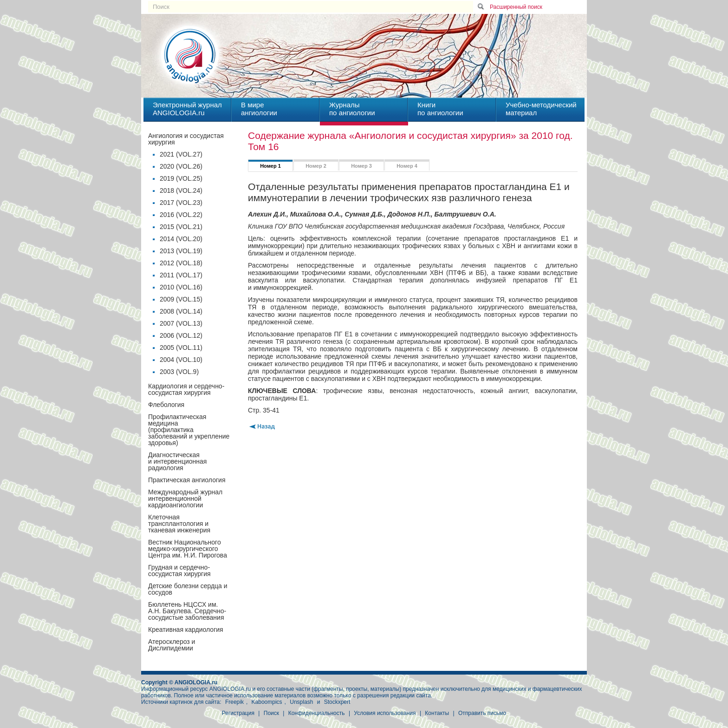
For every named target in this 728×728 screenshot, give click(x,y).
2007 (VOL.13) (181, 323)
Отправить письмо (482, 713)
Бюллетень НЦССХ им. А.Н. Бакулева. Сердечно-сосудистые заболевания (187, 611)
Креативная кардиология (186, 630)
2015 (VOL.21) (181, 227)
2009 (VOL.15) (181, 299)
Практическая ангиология (187, 480)
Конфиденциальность (317, 713)
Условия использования (385, 713)
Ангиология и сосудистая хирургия (186, 139)
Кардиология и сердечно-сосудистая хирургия (186, 389)
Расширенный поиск (516, 7)
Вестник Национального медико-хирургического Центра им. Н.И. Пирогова (188, 549)
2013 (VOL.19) (181, 251)
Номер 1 (270, 166)
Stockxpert (337, 702)
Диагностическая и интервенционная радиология (177, 461)
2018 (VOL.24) (181, 190)
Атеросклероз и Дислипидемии (172, 645)
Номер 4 (407, 166)
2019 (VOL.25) (181, 178)
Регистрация (238, 713)
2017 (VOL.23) (181, 203)
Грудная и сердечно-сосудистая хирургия (179, 571)
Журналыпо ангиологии (352, 109)
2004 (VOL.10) (181, 360)
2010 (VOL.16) (181, 287)
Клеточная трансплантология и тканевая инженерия (179, 524)
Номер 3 (361, 166)
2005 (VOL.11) (181, 348)
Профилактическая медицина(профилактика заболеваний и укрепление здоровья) (189, 430)
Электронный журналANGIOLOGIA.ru (187, 109)
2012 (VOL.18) (181, 263)
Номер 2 (316, 166)
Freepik (234, 702)
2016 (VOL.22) (181, 215)
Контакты (437, 713)
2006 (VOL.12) (181, 335)
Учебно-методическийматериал (541, 109)
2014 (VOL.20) (181, 239)
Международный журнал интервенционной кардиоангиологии (185, 498)
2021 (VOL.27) (181, 154)
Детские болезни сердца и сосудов (188, 589)
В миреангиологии (259, 109)
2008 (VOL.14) (181, 311)
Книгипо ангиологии (440, 109)
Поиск (271, 713)
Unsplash (301, 702)
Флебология (166, 405)
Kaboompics (267, 702)
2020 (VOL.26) (181, 166)
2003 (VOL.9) (179, 372)
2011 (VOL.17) (181, 275)
